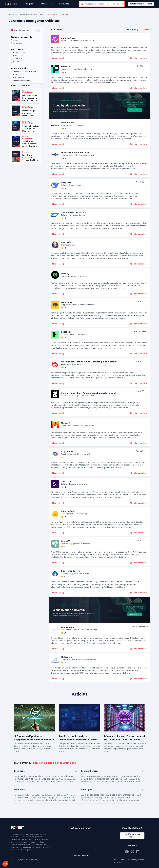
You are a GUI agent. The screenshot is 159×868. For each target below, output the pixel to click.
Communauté (19, 77)
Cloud (16, 40)
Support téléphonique (21, 80)
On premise (18, 43)
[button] (139, 30)
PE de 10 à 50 (18, 56)
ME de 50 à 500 (19, 53)
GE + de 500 (18, 62)
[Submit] (82, 4)
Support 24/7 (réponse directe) (25, 71)
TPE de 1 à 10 (18, 59)
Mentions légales (120, 860)
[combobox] (102, 4)
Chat (15, 74)
